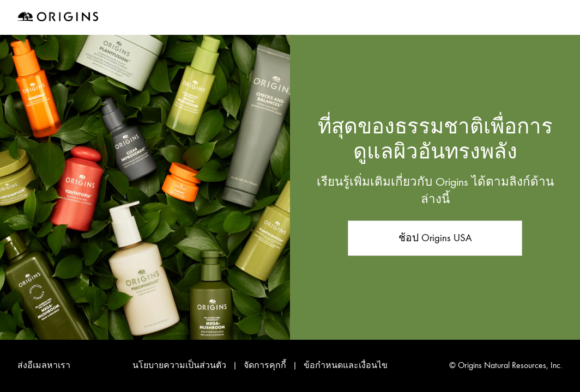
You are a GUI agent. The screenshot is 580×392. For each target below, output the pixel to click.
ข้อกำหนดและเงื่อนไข (346, 365)
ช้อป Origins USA (435, 238)
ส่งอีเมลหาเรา (44, 365)
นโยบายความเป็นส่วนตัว (179, 365)
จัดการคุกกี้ (266, 365)
